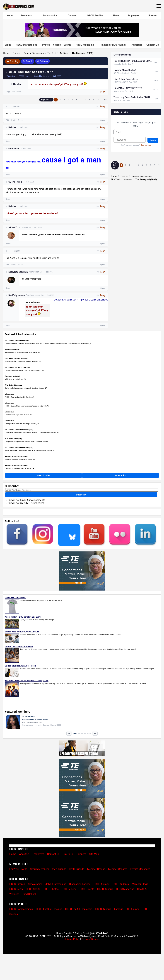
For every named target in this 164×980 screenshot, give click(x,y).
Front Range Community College (16, 358)
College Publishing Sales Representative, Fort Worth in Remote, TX (28, 442)
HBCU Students (120, 884)
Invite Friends (77, 869)
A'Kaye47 (13, 227)
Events (67, 45)
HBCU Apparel (105, 889)
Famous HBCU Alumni (113, 45)
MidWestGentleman (18, 272)
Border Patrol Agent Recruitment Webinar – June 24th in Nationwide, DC (30, 451)
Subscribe (81, 495)
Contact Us (153, 45)
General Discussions (34, 53)
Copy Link (10, 92)
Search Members (40, 869)
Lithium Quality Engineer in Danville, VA (18, 415)
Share (18, 92)
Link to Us (68, 854)
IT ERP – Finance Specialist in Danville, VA (19, 397)
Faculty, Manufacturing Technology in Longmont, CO (23, 361)
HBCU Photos (51, 889)
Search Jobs (43, 475)
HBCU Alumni (101, 884)
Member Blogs (140, 884)
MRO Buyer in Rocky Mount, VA (16, 379)
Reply (103, 92)
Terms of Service (90, 939)
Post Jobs (121, 475)
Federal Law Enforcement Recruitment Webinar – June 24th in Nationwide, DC (32, 433)
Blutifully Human (17, 295)
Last (105, 100)
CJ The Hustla (15, 182)
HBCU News (16, 889)
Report (21, 120)
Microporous (9, 394)
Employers (133, 16)
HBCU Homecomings (21, 909)
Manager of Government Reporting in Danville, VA (22, 424)
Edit (7, 120)
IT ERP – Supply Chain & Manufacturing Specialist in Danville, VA (27, 406)
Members (27, 16)
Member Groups (96, 869)
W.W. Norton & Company (13, 385)
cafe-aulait (14, 149)
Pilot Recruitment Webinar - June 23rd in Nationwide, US (24, 370)
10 (94, 100)
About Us (24, 854)
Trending (13, 61)
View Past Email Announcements (27, 500)
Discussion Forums (80, 884)
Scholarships (50, 16)
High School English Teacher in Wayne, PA (19, 468)
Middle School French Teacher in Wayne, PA (20, 459)
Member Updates (118, 869)
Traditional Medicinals (13, 376)
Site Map (94, 854)
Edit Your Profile (18, 869)
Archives (64, 53)
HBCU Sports (33, 889)
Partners (81, 854)
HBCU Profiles (95, 16)
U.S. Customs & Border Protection (17, 341)
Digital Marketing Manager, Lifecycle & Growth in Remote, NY (26, 388)
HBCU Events (87, 889)
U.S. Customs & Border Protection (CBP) (19, 430)
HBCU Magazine (85, 45)
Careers (72, 16)
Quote (103, 120)
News (116, 16)
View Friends (59, 869)
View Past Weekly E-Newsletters (26, 503)
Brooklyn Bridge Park (12, 350)
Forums (153, 16)
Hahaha (17, 84)
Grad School (29, 894)
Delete (13, 120)
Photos (46, 45)
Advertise (137, 45)
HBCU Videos (69, 889)
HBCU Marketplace (27, 45)
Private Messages (140, 869)
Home (10, 16)
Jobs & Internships (56, 884)
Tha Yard (52, 53)
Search (28, 61)
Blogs (8, 45)
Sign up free (146, 145)
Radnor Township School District (16, 456)
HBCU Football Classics (49, 909)
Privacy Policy (72, 939)
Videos (57, 45)
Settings (42, 61)
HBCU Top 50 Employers (79, 909)
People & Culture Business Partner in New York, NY (22, 352)
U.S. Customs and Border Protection (17, 367)
